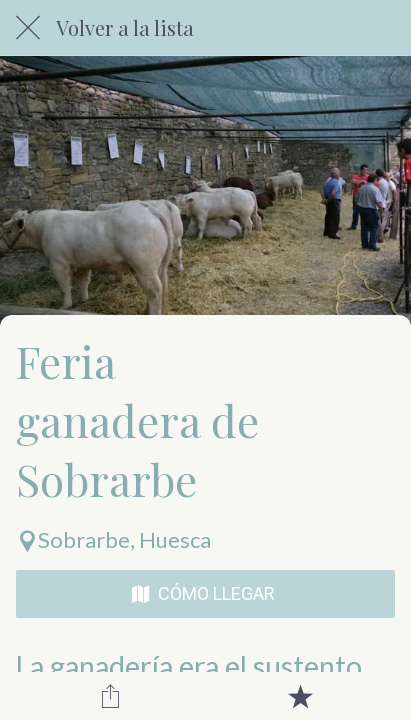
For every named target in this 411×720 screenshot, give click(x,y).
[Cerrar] (28, 28)
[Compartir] (111, 696)
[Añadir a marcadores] (300, 696)
